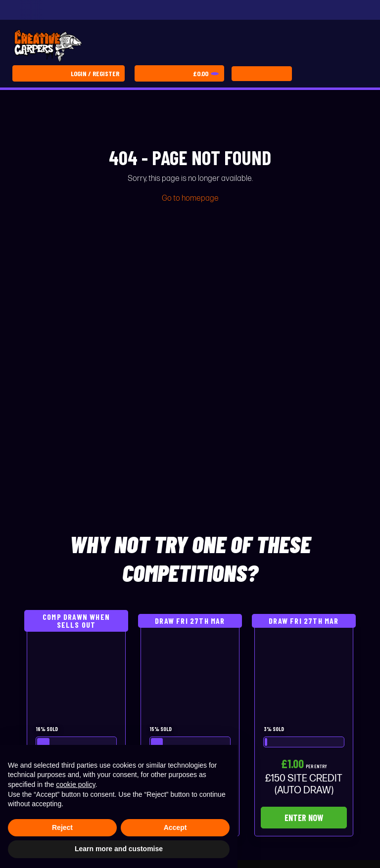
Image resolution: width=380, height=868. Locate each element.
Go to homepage (190, 198)
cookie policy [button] (75, 784)
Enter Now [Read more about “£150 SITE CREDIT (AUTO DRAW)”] (304, 818)
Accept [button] (175, 827)
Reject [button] (62, 827)
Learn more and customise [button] (119, 849)
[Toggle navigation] (262, 74)
